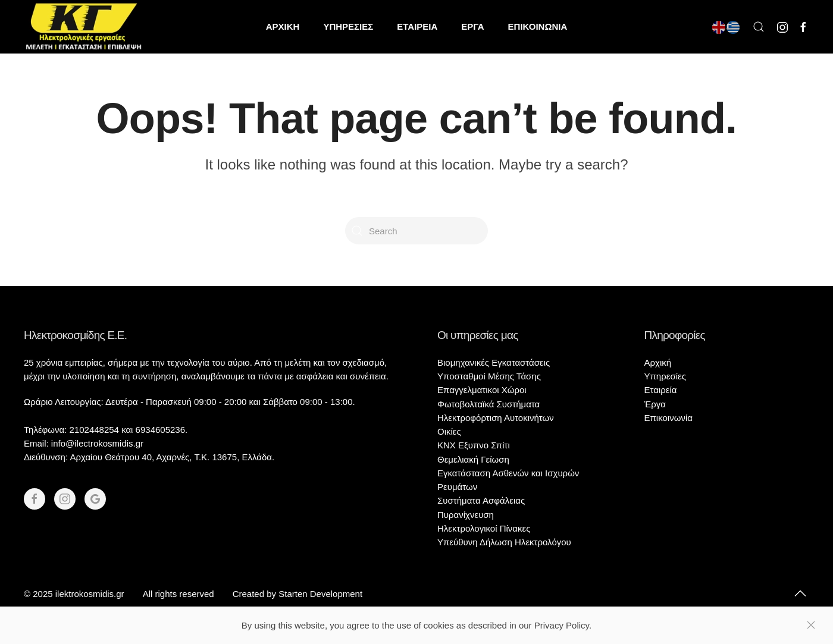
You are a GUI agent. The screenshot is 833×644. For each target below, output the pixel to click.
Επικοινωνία (668, 418)
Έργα (655, 404)
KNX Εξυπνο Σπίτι (474, 445)
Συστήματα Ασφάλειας (481, 500)
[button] (759, 27)
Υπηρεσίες (665, 376)
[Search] (416, 231)
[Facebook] (35, 499)
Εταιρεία (661, 390)
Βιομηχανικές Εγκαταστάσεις (494, 362)
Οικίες (449, 431)
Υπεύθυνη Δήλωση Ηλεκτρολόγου (504, 542)
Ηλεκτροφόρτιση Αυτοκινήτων (496, 418)
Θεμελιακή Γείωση (473, 459)
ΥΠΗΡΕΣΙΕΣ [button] (348, 26)
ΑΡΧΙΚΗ (283, 26)
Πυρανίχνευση (466, 515)
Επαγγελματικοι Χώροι (482, 390)
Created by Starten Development (297, 594)
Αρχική (658, 362)
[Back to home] (83, 27)
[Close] (811, 625)
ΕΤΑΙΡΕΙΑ (417, 26)
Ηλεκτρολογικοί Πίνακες (484, 528)
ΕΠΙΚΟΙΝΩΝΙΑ (538, 26)
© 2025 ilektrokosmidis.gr (74, 594)
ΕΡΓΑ (472, 26)
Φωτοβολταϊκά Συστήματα (488, 404)
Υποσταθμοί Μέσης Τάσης (489, 376)
